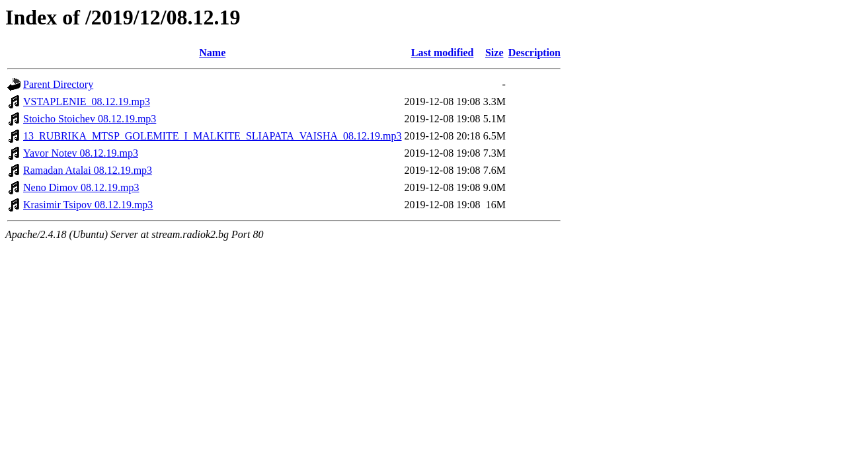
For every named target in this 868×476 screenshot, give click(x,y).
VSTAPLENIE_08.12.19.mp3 (87, 101)
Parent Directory (58, 84)
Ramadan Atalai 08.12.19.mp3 (88, 170)
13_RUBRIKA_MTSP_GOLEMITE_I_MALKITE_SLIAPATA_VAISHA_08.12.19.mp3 (213, 136)
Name (212, 53)
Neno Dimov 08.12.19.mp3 (81, 187)
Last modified (443, 53)
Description (534, 53)
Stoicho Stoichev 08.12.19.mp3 (90, 119)
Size (494, 53)
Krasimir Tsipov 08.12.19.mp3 (88, 205)
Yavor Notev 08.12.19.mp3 (81, 153)
